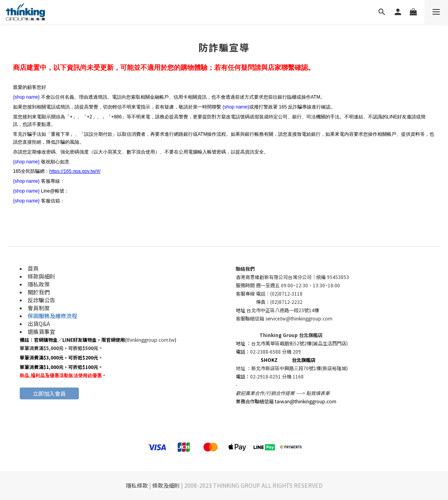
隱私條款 (137, 485)
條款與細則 (41, 276)
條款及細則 (166, 485)
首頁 (33, 268)
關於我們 (39, 292)
